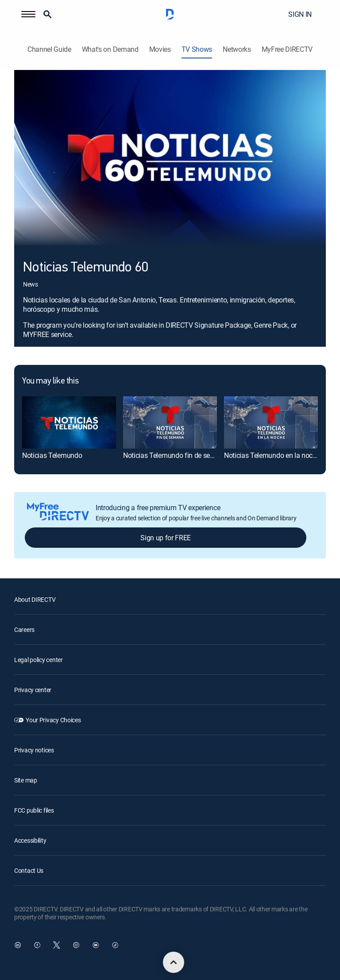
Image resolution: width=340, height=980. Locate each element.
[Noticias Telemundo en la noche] (271, 423)
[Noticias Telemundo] (69, 423)
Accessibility (30, 840)
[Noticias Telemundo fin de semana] (170, 423)
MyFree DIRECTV (287, 49)
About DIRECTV (35, 599)
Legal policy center (39, 660)
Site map (26, 780)
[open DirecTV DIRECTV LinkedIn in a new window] (18, 945)
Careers (24, 629)
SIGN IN (300, 14)
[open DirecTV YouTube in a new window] (96, 945)
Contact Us (29, 870)
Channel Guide (49, 49)
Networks (237, 49)
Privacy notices (34, 750)
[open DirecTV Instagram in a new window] (76, 945)
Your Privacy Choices (53, 720)
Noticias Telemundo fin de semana (175, 455)
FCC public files (34, 810)
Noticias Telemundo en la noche (272, 455)
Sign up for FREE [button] (166, 538)
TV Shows (197, 49)
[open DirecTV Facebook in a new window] (37, 945)
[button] (28, 14)
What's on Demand (110, 49)
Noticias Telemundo (52, 455)
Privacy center (33, 690)
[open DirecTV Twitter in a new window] (57, 945)
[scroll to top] (174, 962)
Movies (160, 49)
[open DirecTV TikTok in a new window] (115, 945)
